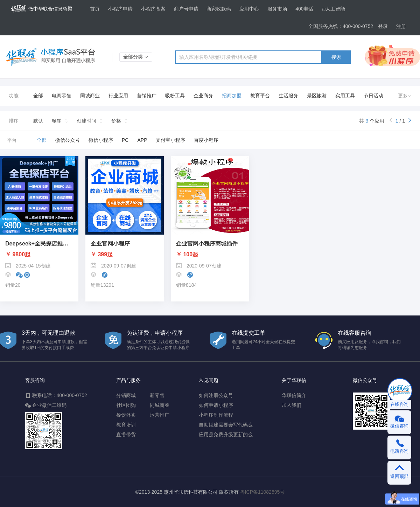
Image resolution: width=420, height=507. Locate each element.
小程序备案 (153, 9)
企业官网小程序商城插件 (207, 244)
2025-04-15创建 (28, 265)
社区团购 (126, 405)
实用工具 (345, 96)
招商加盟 (232, 96)
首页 (95, 9)
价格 (116, 121)
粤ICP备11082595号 (262, 492)
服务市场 (277, 9)
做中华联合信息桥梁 (41, 9)
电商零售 (62, 96)
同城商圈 (160, 405)
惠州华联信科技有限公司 (191, 492)
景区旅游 (317, 96)
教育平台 (260, 96)
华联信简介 (294, 395)
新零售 (157, 395)
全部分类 (136, 57)
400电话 (304, 9)
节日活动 (373, 96)
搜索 (336, 57)
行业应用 (118, 96)
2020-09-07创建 (113, 265)
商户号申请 (186, 9)
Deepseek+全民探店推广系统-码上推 (39, 244)
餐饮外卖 (126, 415)
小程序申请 (120, 9)
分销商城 (126, 395)
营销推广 (147, 96)
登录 (383, 26)
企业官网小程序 (110, 244)
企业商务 (203, 96)
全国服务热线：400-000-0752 (341, 26)
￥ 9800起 (18, 255)
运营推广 (160, 415)
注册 (401, 26)
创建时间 (86, 121)
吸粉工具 (175, 96)
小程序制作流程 (216, 415)
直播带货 (126, 435)
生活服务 (288, 96)
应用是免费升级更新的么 (226, 435)
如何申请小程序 (216, 405)
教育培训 (126, 425)
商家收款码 (219, 9)
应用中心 (249, 9)
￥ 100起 (187, 255)
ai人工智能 (333, 9)
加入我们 (292, 405)
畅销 (57, 121)
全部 (38, 96)
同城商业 (90, 96)
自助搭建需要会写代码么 (226, 425)
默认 (38, 121)
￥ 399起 (102, 255)
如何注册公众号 (216, 395)
